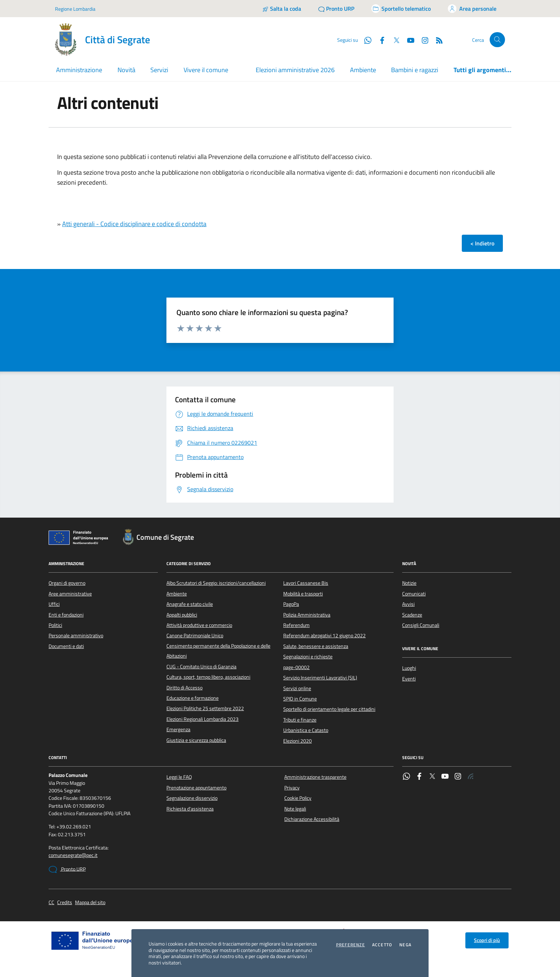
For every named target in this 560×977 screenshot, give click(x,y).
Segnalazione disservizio (192, 798)
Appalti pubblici (182, 615)
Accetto (382, 945)
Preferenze (351, 945)
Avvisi (408, 604)
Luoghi (409, 668)
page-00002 (296, 667)
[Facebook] (379, 40)
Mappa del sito (90, 903)
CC (51, 903)
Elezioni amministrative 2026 (295, 70)
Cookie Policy (298, 798)
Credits (65, 903)
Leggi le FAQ (179, 777)
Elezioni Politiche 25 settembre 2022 (205, 708)
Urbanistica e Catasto (306, 730)
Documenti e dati (66, 646)
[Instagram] (422, 40)
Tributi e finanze (300, 720)
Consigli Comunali (421, 625)
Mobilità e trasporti (303, 594)
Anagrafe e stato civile (190, 604)
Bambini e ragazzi (415, 70)
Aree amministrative (70, 594)
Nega (405, 945)
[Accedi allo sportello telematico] (401, 9)
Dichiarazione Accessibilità (312, 819)
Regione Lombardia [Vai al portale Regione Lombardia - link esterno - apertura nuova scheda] (75, 9)
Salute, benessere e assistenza (316, 646)
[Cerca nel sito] (497, 40)
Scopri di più (487, 940)
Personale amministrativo (76, 635)
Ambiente (363, 70)
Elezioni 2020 (297, 741)
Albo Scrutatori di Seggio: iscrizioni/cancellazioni (216, 583)
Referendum (296, 625)
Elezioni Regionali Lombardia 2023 (202, 719)
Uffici (54, 604)
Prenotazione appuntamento (196, 788)
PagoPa (291, 604)
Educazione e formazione (192, 698)
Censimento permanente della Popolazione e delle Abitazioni (218, 651)
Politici (55, 625)
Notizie (409, 583)
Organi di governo (67, 583)
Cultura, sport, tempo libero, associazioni (208, 677)
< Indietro (482, 243)
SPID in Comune (300, 699)
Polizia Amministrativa (307, 615)
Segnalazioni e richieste (308, 657)
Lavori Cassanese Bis (306, 583)
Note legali (295, 809)
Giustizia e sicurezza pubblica (196, 740)
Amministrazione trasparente (315, 777)
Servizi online (297, 688)
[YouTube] (408, 40)
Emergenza (178, 729)
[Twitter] (394, 40)
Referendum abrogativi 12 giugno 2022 (324, 635)
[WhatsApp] (365, 40)
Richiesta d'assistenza (190, 809)
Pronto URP (67, 869)
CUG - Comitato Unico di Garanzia (201, 667)
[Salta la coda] (282, 9)
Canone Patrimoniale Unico (195, 635)
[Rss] (436, 40)
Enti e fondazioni (66, 615)
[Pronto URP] (336, 9)
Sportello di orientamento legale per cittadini (329, 709)
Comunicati (414, 594)
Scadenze (412, 615)
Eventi (409, 679)
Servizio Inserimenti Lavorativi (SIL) (320, 678)
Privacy (292, 788)
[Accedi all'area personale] (472, 9)
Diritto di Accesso (184, 688)
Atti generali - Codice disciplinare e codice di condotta (134, 224)
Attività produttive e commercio (199, 625)
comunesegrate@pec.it (73, 855)
